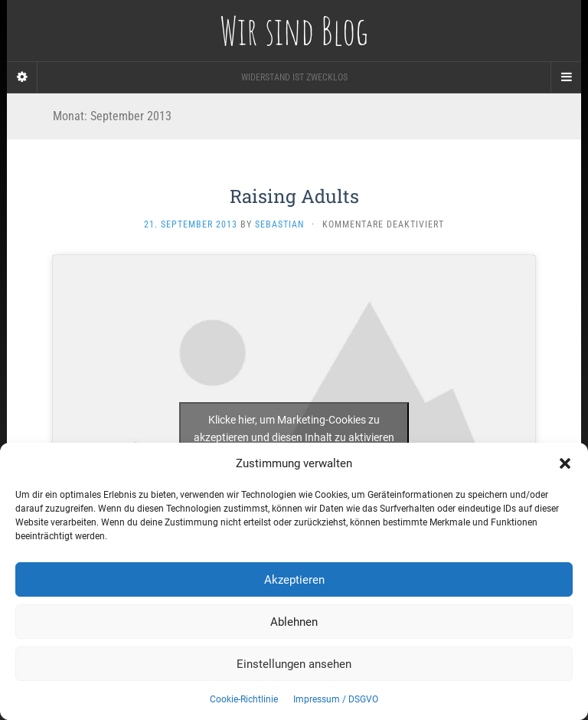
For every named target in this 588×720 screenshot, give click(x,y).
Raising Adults (294, 196)
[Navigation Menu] (566, 77)
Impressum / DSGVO (336, 699)
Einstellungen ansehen (294, 664)
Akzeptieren (294, 580)
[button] (565, 463)
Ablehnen (294, 622)
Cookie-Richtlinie (244, 699)
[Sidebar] (22, 77)
